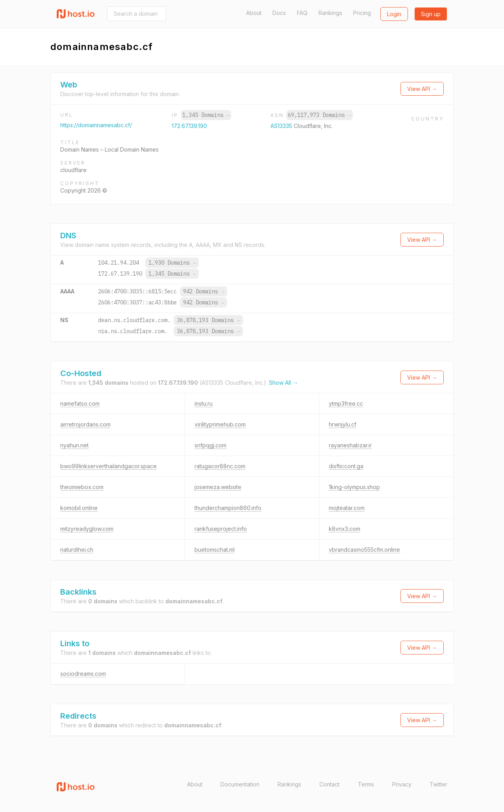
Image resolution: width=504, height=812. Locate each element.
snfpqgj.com (210, 445)
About (254, 13)
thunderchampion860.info (228, 508)
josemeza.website (218, 487)
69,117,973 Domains (319, 115)
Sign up (431, 14)
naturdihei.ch (77, 550)
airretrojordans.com (85, 424)
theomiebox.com (82, 487)
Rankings (330, 13)
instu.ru (204, 403)
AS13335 (282, 126)
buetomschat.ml (215, 550)
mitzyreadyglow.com (87, 529)
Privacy (402, 784)
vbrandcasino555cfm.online (364, 550)
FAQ (302, 13)
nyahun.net (74, 445)
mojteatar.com (347, 508)
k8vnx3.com (345, 529)
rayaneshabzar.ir (350, 445)
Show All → (283, 383)
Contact (329, 784)
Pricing (362, 13)
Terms (366, 784)
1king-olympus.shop (354, 487)
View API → (422, 89)
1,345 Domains (206, 115)
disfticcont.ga (346, 466)
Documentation (240, 784)
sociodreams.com (83, 674)
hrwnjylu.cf (343, 424)
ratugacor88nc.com (220, 466)
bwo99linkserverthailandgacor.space (108, 466)
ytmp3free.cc (346, 403)
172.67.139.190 (189, 126)
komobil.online (79, 508)
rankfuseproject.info (221, 529)
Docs (279, 13)
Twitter (438, 784)
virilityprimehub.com (220, 424)
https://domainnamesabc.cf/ (96, 125)
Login (394, 14)
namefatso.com (80, 403)
